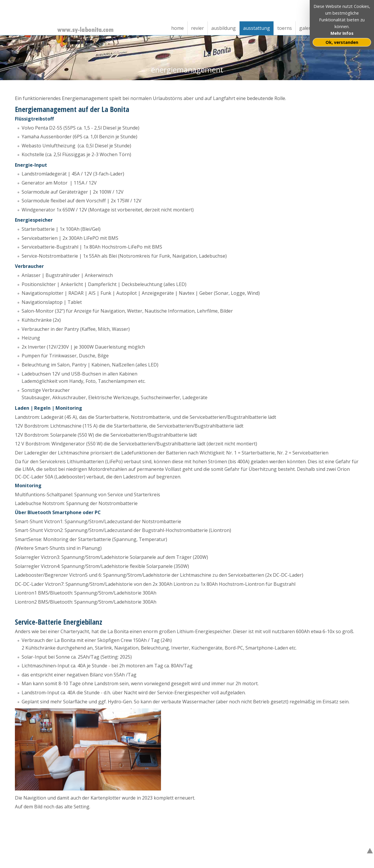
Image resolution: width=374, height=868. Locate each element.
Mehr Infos (342, 33)
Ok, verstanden (342, 42)
